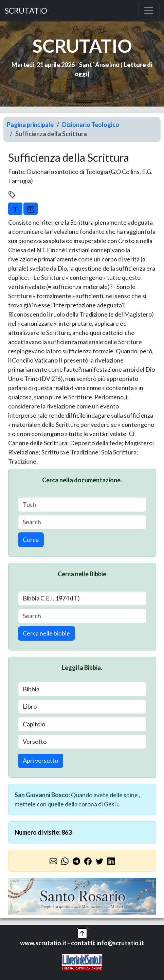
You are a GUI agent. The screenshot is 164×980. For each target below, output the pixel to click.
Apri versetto (40, 760)
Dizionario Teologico (91, 125)
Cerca (31, 540)
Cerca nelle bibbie (46, 633)
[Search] (82, 522)
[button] (82, 932)
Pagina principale (30, 125)
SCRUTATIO (26, 11)
